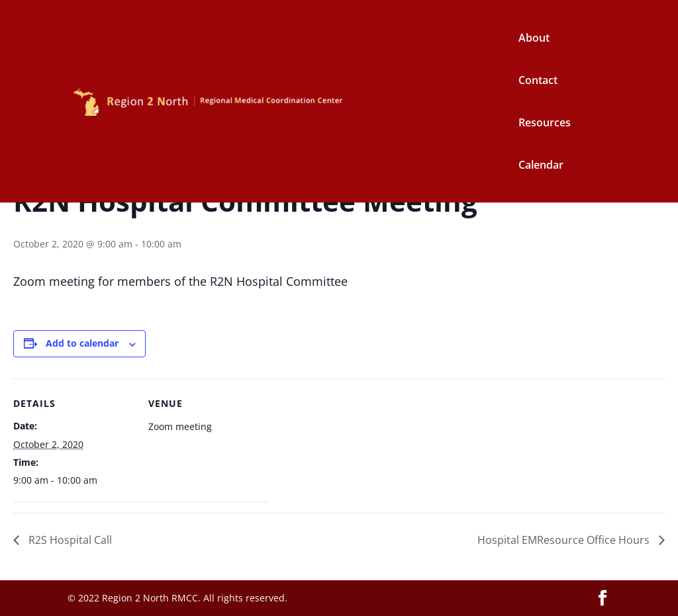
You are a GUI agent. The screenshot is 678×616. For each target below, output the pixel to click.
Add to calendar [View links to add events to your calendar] (82, 343)
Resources (545, 124)
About (534, 39)
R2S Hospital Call (69, 540)
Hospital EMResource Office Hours (565, 540)
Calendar (541, 166)
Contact (538, 81)
